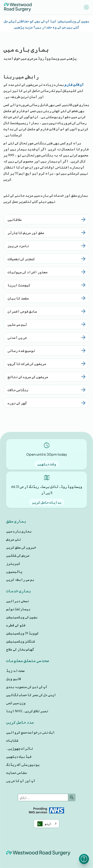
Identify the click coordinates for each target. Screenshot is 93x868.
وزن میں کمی (16, 703)
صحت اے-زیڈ (15, 670)
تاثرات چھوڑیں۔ (20, 748)
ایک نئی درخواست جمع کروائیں (31, 732)
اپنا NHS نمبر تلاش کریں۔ (27, 711)
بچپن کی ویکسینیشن (22, 617)
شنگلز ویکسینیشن (21, 641)
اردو (43, 824)
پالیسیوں (14, 571)
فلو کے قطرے (16, 625)
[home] (18, 7)
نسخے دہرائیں (18, 601)
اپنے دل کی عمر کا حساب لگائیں (31, 695)
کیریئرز (13, 563)
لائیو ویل (14, 679)
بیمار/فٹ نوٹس (18, 609)
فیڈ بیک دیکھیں (19, 756)
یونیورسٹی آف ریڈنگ (23, 764)
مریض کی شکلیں (18, 555)
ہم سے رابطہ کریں (20, 579)
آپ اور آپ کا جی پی (21, 781)
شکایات (12, 740)
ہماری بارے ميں (19, 531)
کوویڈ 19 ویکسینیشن (22, 633)
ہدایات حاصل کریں (47, 502)
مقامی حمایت (17, 772)
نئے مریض (14, 539)
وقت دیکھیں (47, 464)
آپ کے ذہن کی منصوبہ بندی (27, 687)
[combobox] (46, 824)
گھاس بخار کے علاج (20, 649)
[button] (86, 7)
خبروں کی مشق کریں (21, 547)
